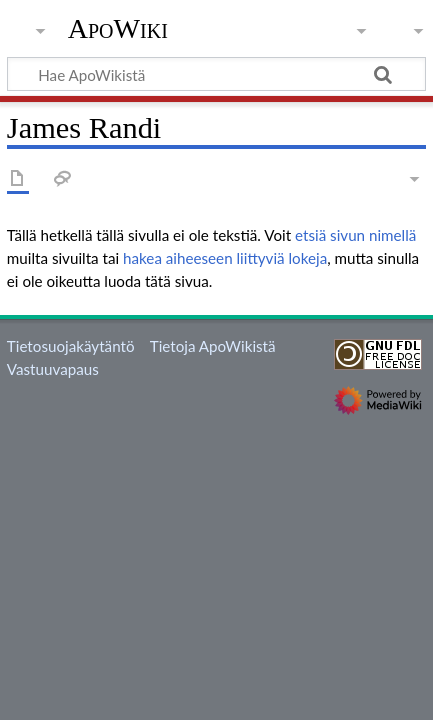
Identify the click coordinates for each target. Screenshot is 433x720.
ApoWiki (118, 29)
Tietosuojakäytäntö (71, 346)
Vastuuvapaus (53, 369)
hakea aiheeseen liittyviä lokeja (225, 258)
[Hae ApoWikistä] (216, 74)
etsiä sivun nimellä (355, 235)
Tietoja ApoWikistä (213, 346)
